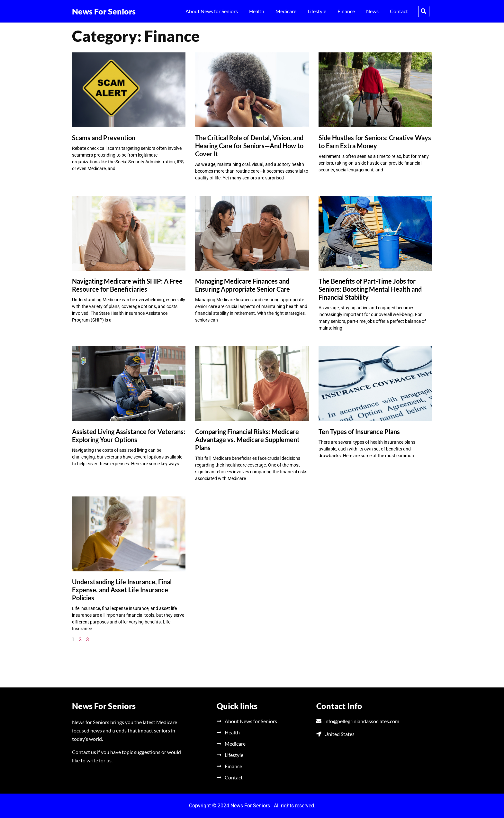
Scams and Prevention (104, 138)
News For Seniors (104, 11)
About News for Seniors (212, 11)
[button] (424, 11)
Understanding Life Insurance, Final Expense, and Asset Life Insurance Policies (122, 590)
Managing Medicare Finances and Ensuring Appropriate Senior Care (243, 285)
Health (257, 11)
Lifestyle (317, 11)
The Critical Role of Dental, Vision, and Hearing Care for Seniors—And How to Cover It (249, 146)
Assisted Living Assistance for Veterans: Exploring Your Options (129, 436)
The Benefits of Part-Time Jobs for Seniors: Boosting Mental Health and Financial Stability (370, 289)
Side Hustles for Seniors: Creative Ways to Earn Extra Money (375, 142)
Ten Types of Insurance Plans (359, 432)
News (372, 11)
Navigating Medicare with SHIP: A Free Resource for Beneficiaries (127, 285)
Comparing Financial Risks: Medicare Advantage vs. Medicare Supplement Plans (247, 440)
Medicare (286, 11)
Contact (399, 11)
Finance (346, 11)
